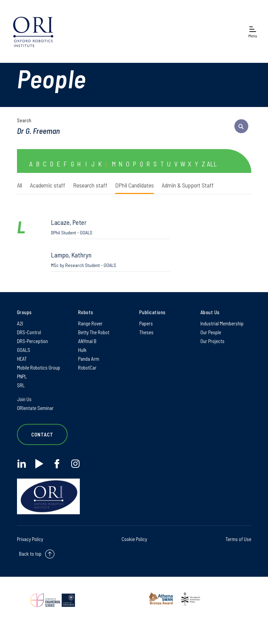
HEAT (22, 359)
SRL (21, 385)
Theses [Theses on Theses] (146, 332)
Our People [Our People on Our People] (211, 332)
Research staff (90, 185)
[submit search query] (241, 126)
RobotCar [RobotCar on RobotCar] (87, 368)
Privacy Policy (30, 539)
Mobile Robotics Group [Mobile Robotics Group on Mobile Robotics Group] (39, 368)
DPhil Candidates (135, 185)
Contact (42, 434)
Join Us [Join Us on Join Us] (24, 399)
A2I (20, 323)
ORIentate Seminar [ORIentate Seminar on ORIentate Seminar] (35, 408)
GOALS (24, 350)
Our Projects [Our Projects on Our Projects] (212, 341)
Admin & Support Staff (188, 185)
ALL (212, 164)
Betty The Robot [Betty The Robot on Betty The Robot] (94, 332)
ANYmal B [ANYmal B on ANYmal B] (87, 341)
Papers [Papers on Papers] (146, 323)
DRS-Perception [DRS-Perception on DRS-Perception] (32, 341)
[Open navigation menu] (253, 31)
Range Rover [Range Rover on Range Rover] (90, 323)
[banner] (33, 31)
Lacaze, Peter (110, 227)
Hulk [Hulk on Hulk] (82, 350)
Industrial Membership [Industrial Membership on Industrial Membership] (222, 323)
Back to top (30, 554)
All (20, 185)
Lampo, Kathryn (110, 259)
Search (24, 120)
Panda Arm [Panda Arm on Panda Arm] (89, 359)
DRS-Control (29, 332)
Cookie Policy (134, 539)
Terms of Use (238, 539)
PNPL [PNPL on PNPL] (22, 376)
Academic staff (48, 185)
